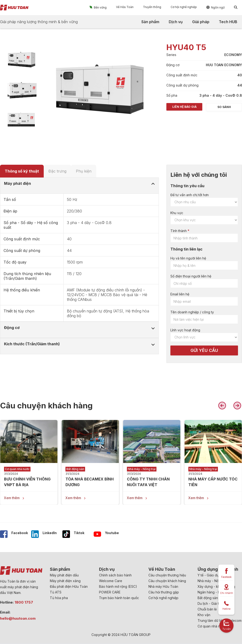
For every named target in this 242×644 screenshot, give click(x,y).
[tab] (22, 171)
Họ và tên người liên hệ (188, 258)
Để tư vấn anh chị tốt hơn (190, 195)
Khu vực (177, 213)
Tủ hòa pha (59, 598)
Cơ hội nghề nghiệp (163, 598)
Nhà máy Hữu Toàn (163, 586)
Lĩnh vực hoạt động (185, 330)
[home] (14, 8)
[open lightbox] (21, 59)
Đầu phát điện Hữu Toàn (69, 586)
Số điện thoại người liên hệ (191, 276)
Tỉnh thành (179, 231)
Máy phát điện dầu (64, 575)
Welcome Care (111, 581)
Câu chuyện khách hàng (167, 581)
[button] (98, 7)
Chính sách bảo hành (115, 575)
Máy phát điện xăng (65, 581)
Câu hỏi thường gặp (164, 592)
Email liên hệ (180, 294)
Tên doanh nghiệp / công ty (192, 312)
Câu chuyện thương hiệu (167, 575)
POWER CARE (110, 592)
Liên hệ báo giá (184, 107)
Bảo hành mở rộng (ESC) (118, 586)
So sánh (224, 107)
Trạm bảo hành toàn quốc (119, 598)
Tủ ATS (56, 592)
